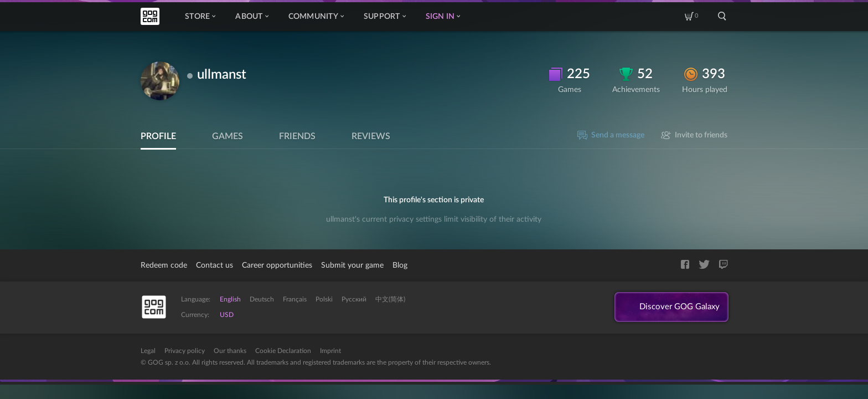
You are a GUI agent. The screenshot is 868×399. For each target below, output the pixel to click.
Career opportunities (277, 265)
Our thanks (230, 351)
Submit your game (352, 265)
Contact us (215, 265)
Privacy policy (185, 351)
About (252, 17)
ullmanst (222, 75)
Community (316, 17)
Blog (400, 265)
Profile (158, 136)
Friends (297, 136)
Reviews (371, 136)
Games (228, 136)
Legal (148, 351)
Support (385, 17)
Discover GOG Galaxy (677, 308)
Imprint (330, 351)
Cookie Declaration (283, 351)
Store (200, 17)
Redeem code (164, 265)
